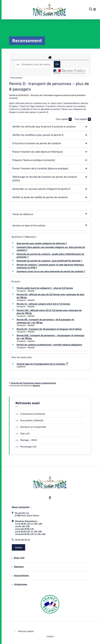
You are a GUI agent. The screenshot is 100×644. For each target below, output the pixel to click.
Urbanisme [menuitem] (19, 584)
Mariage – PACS (26, 440)
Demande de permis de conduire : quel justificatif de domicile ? (49, 261)
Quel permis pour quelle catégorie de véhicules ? (42, 243)
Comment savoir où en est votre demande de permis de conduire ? (51, 271)
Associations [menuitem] (20, 576)
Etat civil (22, 434)
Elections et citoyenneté (31, 427)
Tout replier (64, 119)
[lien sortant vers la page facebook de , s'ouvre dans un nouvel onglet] (50, 498)
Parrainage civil (26, 447)
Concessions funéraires (30, 414)
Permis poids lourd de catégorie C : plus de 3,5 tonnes (45, 288)
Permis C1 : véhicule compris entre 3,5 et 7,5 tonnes (43, 304)
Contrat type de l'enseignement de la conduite (42, 364)
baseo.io (36, 386)
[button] (50, 127)
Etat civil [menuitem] (18, 558)
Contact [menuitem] (50, 636)
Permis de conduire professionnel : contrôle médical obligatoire (49, 345)
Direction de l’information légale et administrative (34, 383)
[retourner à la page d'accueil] (49, 9)
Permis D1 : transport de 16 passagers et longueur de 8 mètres (49, 329)
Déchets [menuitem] (18, 567)
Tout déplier (83, 119)
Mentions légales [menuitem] (26, 631)
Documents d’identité (29, 420)
